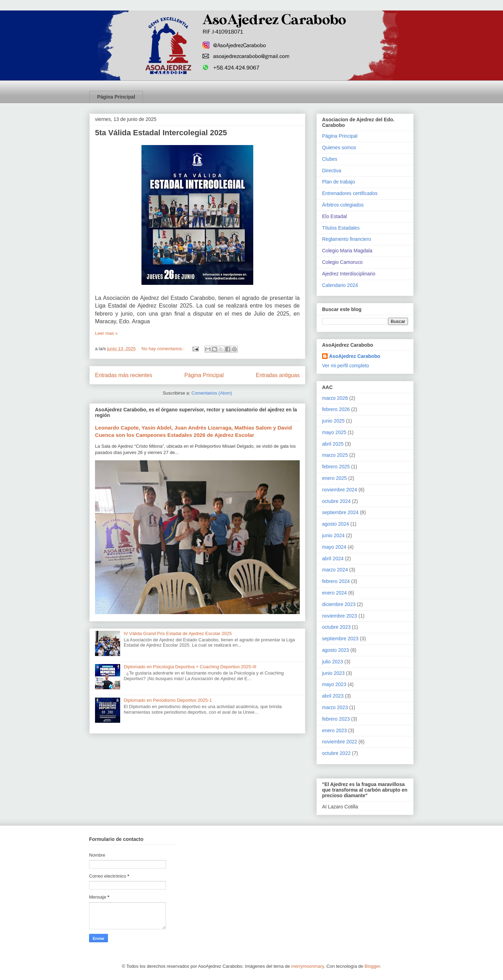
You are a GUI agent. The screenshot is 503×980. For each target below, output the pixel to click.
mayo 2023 (334, 684)
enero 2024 (334, 593)
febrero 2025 (336, 467)
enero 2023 (334, 730)
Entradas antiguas (278, 375)
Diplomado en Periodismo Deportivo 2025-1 (168, 700)
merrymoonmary (308, 966)
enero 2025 (334, 478)
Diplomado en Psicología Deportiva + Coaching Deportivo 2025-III (190, 667)
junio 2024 (333, 535)
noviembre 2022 (340, 742)
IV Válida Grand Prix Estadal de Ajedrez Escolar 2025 (178, 633)
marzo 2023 (335, 707)
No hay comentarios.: (163, 349)
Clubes (330, 159)
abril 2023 (333, 696)
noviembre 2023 (340, 616)
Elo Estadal (334, 216)
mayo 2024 (334, 547)
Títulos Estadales (341, 228)
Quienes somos (339, 147)
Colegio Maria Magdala (347, 251)
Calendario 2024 (340, 285)
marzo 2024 (335, 570)
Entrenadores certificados (350, 193)
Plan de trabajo (338, 182)
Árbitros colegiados (343, 205)
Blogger (372, 966)
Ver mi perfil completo (346, 366)
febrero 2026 (336, 409)
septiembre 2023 (340, 639)
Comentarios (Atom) (212, 393)
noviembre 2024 (340, 490)
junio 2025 (333, 421)
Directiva (331, 171)
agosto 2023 (336, 650)
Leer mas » (106, 333)
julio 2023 (333, 662)
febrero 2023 (336, 719)
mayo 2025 (334, 432)
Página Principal (116, 97)
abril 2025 (333, 444)
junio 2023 (333, 673)
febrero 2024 (336, 581)
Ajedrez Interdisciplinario (349, 274)
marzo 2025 (335, 455)
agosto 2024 (336, 524)
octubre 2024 (336, 501)
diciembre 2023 (339, 604)
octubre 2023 (336, 627)
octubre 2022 (336, 753)
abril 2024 (333, 559)
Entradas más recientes (124, 375)
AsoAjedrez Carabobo (355, 356)
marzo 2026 (335, 398)
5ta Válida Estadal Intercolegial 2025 (161, 133)
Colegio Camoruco (342, 262)
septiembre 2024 (340, 512)
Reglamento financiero (347, 239)
